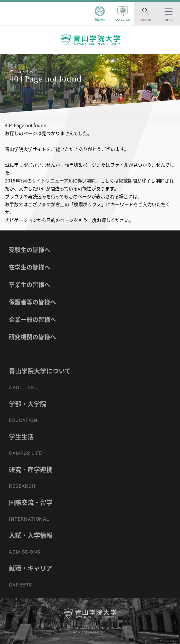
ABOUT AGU (23, 388)
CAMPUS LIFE (25, 453)
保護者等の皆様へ (32, 302)
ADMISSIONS (24, 552)
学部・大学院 (28, 404)
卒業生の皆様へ (30, 285)
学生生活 (21, 437)
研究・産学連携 (31, 469)
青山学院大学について (40, 371)
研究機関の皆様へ (32, 337)
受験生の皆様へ (30, 250)
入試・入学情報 (31, 535)
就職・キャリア (31, 568)
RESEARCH (22, 486)
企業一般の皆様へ (32, 319)
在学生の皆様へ (30, 267)
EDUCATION (23, 420)
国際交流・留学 (31, 502)
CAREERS (20, 585)
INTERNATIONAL (29, 519)
